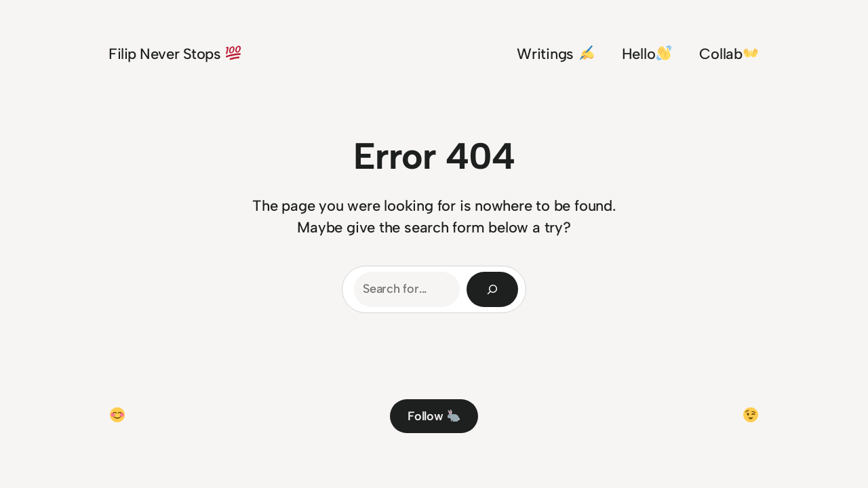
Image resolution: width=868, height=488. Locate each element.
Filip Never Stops (175, 54)
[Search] (492, 289)
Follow (434, 416)
